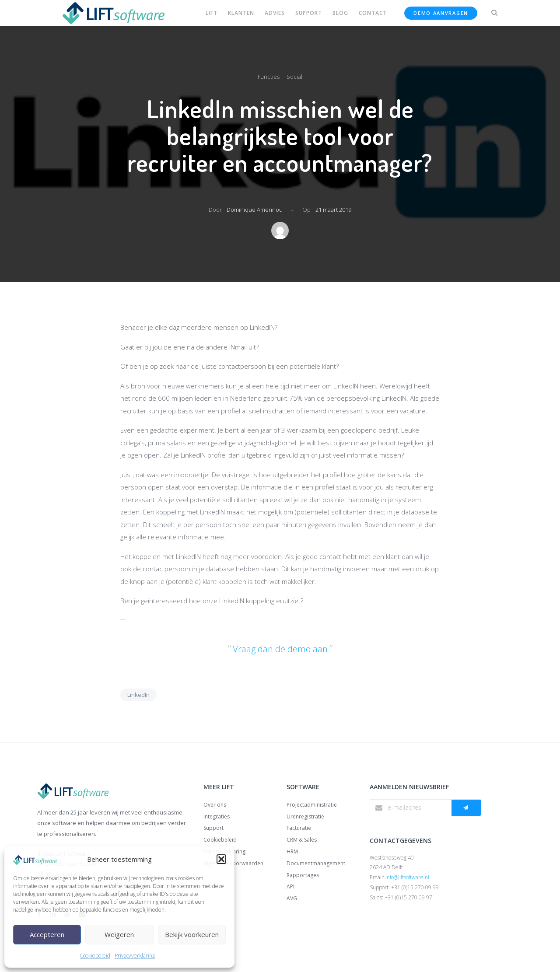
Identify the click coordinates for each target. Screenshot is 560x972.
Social (294, 77)
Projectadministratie (312, 805)
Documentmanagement (316, 863)
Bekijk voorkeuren (192, 934)
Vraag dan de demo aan (280, 649)
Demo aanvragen (441, 13)
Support (213, 828)
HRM (292, 851)
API (290, 886)
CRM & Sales (302, 840)
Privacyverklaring (135, 956)
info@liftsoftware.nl (407, 877)
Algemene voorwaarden (233, 863)
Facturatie (299, 828)
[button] (221, 859)
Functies (269, 77)
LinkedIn (138, 695)
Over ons (215, 805)
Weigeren (119, 934)
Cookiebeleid (95, 956)
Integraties (217, 816)
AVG (292, 898)
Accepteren (47, 934)
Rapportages (303, 875)
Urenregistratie (305, 816)
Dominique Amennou (255, 210)
